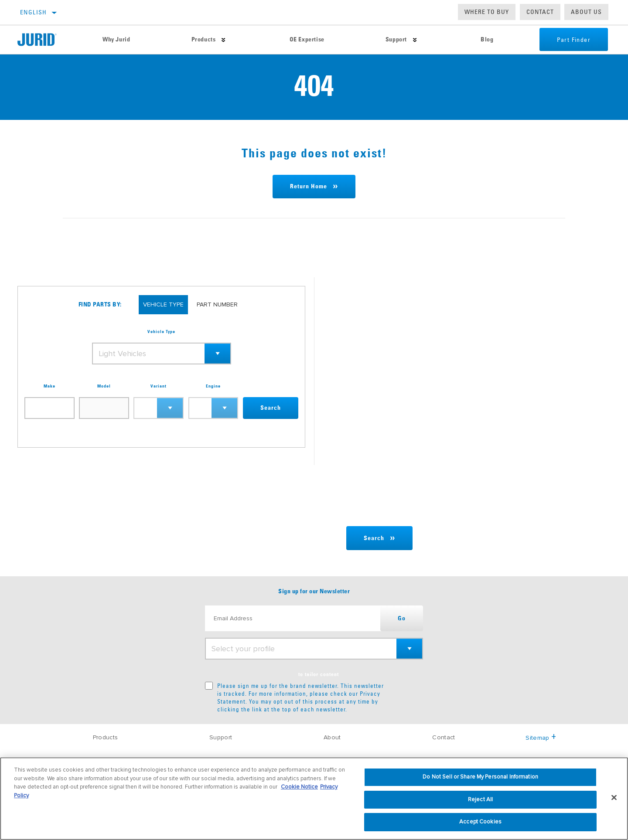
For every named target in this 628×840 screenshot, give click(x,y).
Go (402, 619)
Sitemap (541, 738)
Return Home (309, 187)
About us (586, 12)
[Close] (614, 798)
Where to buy (487, 12)
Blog (487, 40)
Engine (213, 386)
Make (49, 386)
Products (204, 40)
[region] (314, 799)
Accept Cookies (480, 822)
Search (271, 408)
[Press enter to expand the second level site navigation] (224, 40)
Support (396, 40)
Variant (159, 386)
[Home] (45, 40)
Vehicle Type (161, 332)
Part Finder (574, 40)
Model (104, 386)
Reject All (480, 799)
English (34, 12)
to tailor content (319, 675)
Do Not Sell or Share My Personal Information (480, 777)
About (332, 737)
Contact (540, 12)
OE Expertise (307, 40)
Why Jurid (116, 40)
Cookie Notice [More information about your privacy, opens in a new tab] (299, 787)
